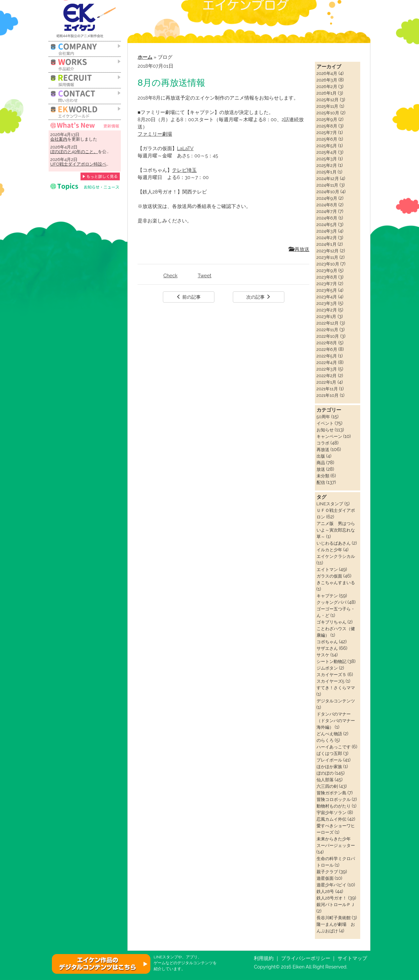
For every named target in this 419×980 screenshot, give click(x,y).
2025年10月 (328, 113)
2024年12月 (328, 178)
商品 (321, 463)
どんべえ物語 (329, 734)
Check (171, 275)
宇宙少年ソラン (331, 812)
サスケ (323, 655)
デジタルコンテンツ (336, 701)
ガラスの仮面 (329, 576)
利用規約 (264, 958)
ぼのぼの (325, 773)
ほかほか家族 (329, 766)
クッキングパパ (331, 602)
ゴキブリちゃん (331, 622)
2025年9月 (327, 119)
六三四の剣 (327, 786)
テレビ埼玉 (184, 170)
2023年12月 (328, 251)
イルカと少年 (329, 550)
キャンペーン (329, 436)
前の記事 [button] (188, 297)
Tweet (204, 275)
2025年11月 (328, 106)
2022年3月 (327, 369)
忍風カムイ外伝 (331, 819)
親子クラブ (327, 872)
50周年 (323, 417)
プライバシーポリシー (306, 958)
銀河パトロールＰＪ (336, 904)
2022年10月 (328, 336)
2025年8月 (327, 126)
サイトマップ (352, 958)
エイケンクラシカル (336, 556)
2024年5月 (327, 224)
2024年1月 (327, 244)
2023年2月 (327, 310)
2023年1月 (327, 316)
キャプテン (327, 596)
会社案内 (59, 139)
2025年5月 (327, 146)
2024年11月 (328, 185)
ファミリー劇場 (155, 134)
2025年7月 (327, 132)
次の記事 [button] (258, 297)
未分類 (323, 476)
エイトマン (327, 569)
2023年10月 (328, 264)
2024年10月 (328, 192)
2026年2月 (327, 86)
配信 (321, 482)
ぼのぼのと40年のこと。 (74, 151)
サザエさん (327, 648)
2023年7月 (327, 284)
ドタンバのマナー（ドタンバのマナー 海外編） (338, 720)
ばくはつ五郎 (329, 753)
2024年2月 (327, 238)
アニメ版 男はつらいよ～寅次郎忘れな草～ (336, 530)
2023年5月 (327, 290)
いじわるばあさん (334, 543)
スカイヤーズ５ (331, 674)
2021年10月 (328, 395)
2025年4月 (327, 152)
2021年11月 (327, 389)
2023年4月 (327, 297)
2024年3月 (327, 231)
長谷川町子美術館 (334, 918)
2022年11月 (327, 330)
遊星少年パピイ (331, 885)
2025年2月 (327, 165)
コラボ (323, 443)
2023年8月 (327, 277)
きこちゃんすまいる (336, 582)
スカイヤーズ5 (331, 681)
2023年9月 (327, 270)
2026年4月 (327, 73)
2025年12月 (328, 100)
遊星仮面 (325, 878)
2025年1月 (327, 172)
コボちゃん (327, 642)
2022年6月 (327, 349)
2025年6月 (327, 139)
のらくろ (325, 740)
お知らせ (325, 430)
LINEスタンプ (330, 504)
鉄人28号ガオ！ (332, 898)
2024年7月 (327, 211)
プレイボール (329, 760)
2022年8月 (327, 343)
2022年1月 (327, 382)
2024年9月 (327, 198)
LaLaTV (185, 148)
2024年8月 (327, 205)
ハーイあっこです (334, 747)
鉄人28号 (325, 891)
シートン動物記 (331, 661)
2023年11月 (328, 257)
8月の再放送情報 (171, 83)
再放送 (299, 249)
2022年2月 (327, 376)
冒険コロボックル (334, 799)
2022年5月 (327, 356)
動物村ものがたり (334, 806)
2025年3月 (327, 159)
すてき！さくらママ (336, 688)
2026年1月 (327, 93)
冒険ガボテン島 (331, 793)
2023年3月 (327, 303)
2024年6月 (327, 218)
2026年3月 (327, 80)
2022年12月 (328, 323)
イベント (325, 423)
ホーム (145, 57)
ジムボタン (327, 668)
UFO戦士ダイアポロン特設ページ (83, 164)
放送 (321, 469)
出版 (321, 456)
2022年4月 (327, 362)
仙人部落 (325, 780)
